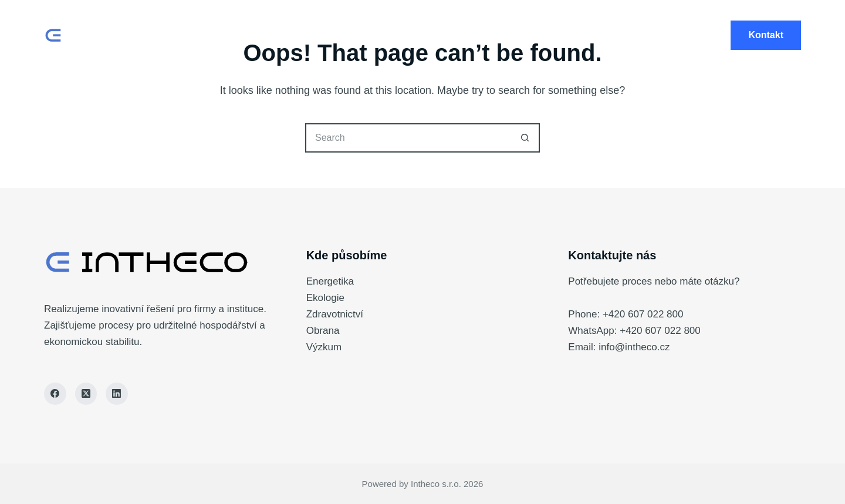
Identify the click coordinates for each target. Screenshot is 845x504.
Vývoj (501, 35)
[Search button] (525, 138)
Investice (572, 35)
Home (263, 35)
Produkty (334, 35)
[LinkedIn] (117, 394)
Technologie (423, 35)
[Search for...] (408, 138)
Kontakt (766, 35)
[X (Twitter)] (86, 394)
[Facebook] (55, 394)
